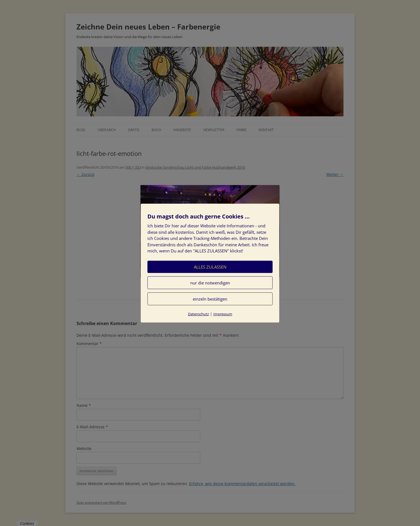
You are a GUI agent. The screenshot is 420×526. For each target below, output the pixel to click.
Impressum (223, 314)
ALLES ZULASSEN (210, 267)
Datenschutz (198, 314)
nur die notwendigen (210, 282)
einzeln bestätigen (210, 299)
